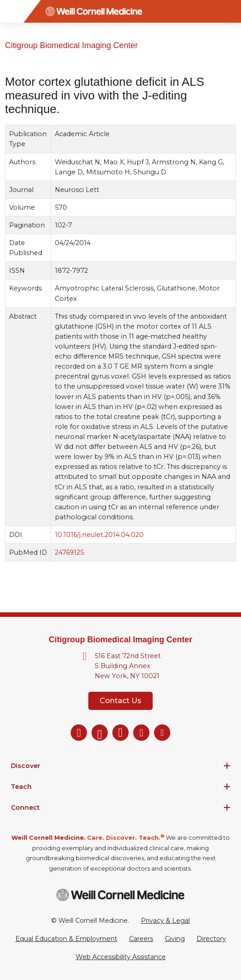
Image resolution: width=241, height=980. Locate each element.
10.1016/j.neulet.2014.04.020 (99, 535)
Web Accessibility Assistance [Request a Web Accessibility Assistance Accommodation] (121, 957)
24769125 (69, 552)
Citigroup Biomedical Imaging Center (71, 45)
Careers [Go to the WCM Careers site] (141, 939)
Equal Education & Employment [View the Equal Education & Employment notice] (66, 939)
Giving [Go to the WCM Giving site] (175, 939)
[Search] (230, 11)
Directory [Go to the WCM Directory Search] (211, 939)
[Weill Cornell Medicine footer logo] (120, 895)
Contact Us (120, 701)
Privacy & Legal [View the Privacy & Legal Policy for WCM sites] (165, 921)
